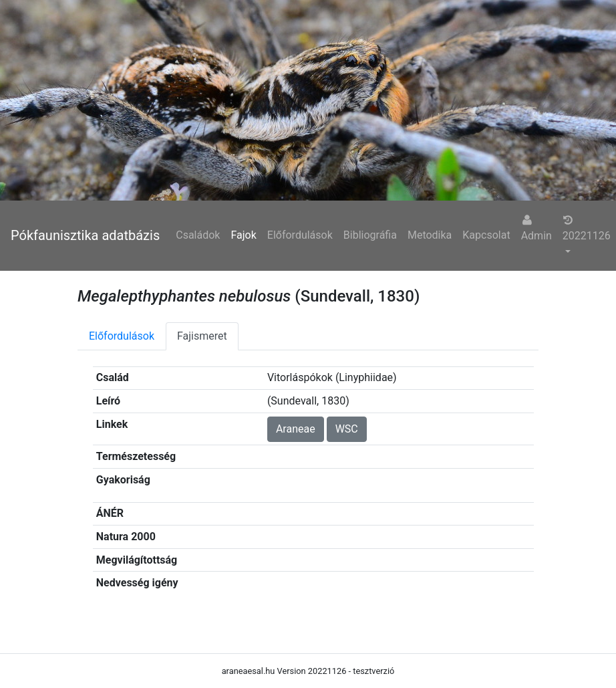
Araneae (296, 429)
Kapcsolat (486, 235)
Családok (198, 235)
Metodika (430, 235)
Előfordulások (300, 235)
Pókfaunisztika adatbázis (85, 235)
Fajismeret (202, 336)
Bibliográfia (370, 235)
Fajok (243, 235)
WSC (347, 429)
